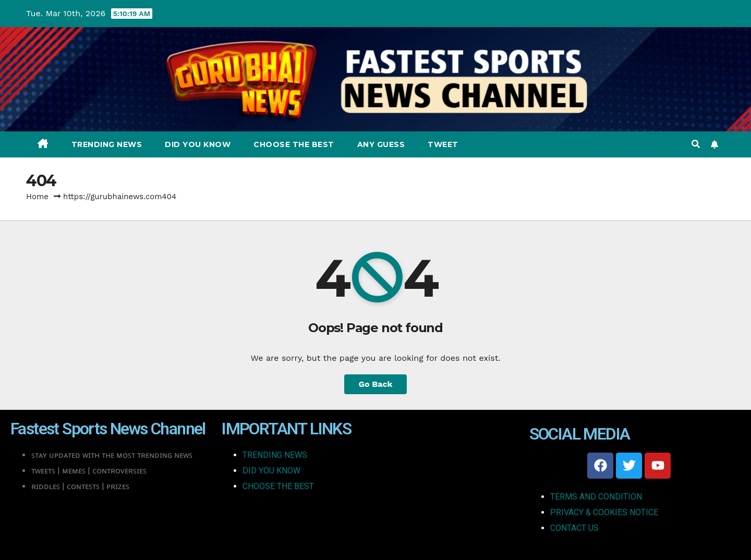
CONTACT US (574, 528)
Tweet (443, 144)
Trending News (107, 144)
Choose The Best (294, 144)
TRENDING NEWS (275, 455)
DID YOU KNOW (271, 471)
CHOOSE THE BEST (278, 486)
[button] (696, 144)
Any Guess (381, 144)
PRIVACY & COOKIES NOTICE (604, 512)
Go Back (376, 384)
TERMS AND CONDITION (596, 497)
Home (37, 197)
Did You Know (198, 144)
